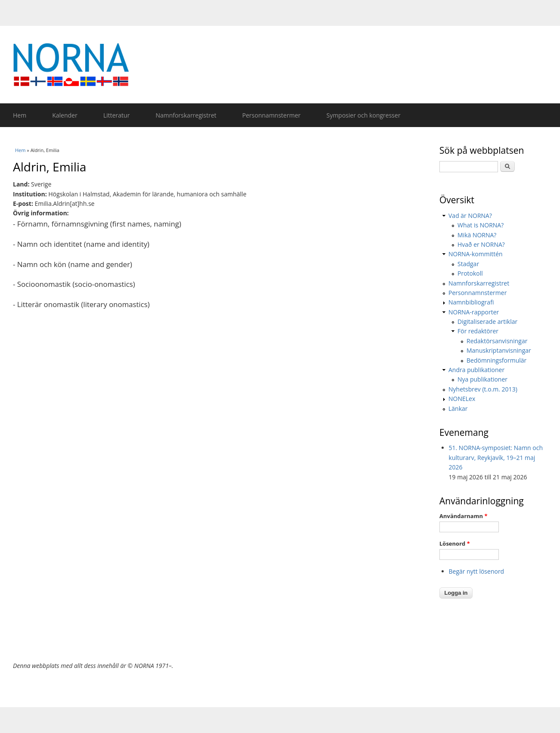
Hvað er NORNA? (481, 244)
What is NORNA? (481, 225)
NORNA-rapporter (474, 312)
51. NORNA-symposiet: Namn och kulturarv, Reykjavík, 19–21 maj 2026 (496, 457)
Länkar (458, 408)
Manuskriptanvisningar (499, 350)
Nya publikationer (482, 379)
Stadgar (468, 264)
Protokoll (470, 273)
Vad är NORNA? (470, 216)
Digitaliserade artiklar (487, 321)
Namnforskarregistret (186, 115)
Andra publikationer (476, 370)
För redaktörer (478, 331)
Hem (20, 115)
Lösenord (455, 544)
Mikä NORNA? (477, 235)
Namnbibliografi (471, 302)
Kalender (65, 115)
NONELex (462, 399)
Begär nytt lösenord (477, 571)
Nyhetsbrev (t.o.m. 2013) (483, 389)
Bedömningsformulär (496, 360)
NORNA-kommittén (476, 254)
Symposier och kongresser (364, 115)
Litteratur (117, 115)
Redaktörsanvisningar (497, 341)
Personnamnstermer (271, 115)
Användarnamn (463, 516)
